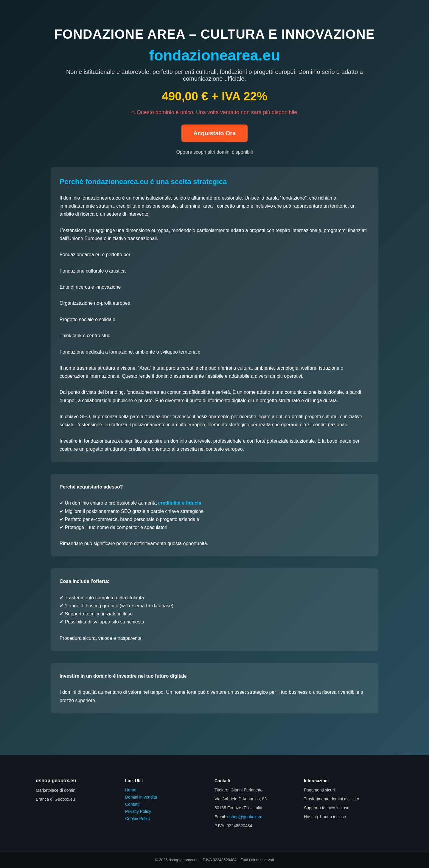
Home (131, 790)
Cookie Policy (138, 819)
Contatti (132, 804)
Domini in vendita (141, 797)
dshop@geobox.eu (245, 817)
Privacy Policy (138, 811)
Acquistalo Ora (214, 133)
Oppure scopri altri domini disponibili (214, 152)
